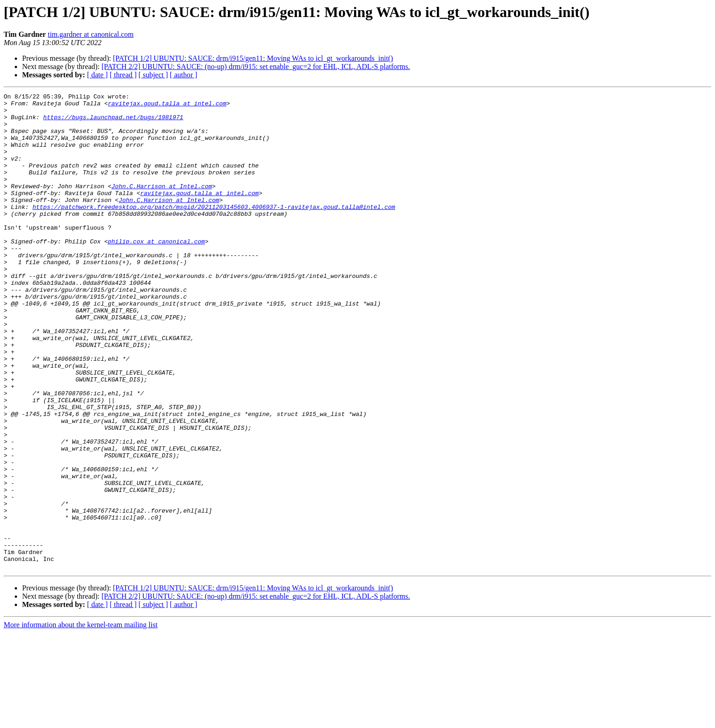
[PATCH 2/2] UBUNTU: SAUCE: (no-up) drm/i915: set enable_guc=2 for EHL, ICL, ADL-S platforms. (256, 66)
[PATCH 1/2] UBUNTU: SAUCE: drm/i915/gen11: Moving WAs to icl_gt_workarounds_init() (253, 58)
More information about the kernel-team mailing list (81, 720)
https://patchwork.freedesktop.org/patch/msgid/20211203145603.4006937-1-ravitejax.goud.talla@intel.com (214, 230)
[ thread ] (123, 75)
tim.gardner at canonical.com (91, 34)
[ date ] (97, 75)
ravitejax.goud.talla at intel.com (167, 106)
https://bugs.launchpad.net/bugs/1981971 (113, 122)
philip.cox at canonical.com (156, 272)
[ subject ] (153, 75)
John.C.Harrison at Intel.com (162, 205)
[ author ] (184, 75)
